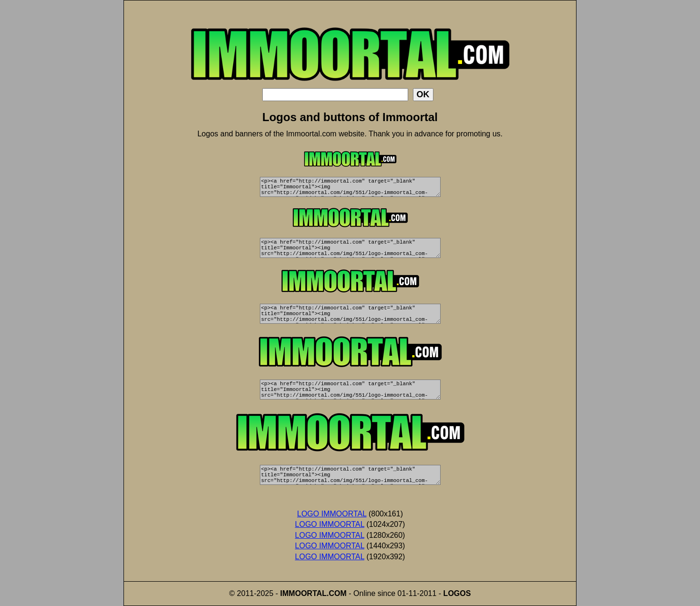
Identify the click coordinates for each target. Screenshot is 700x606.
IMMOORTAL (304, 593)
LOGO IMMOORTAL (332, 514)
